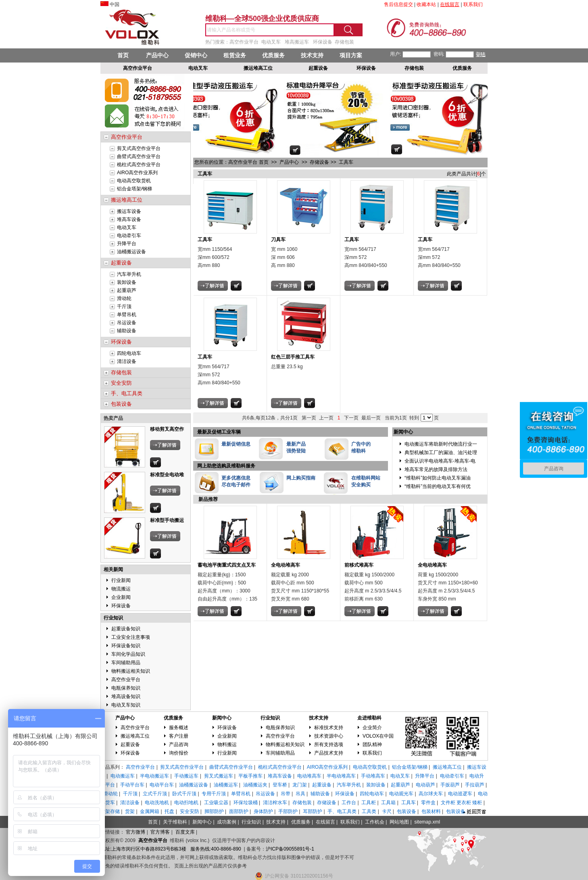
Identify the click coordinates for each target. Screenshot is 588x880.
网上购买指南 (301, 478)
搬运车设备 (129, 211)
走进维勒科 (369, 718)
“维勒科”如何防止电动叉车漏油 (438, 478)
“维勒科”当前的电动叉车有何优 (438, 486)
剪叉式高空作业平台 (139, 148)
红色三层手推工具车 (293, 357)
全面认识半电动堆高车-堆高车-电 (440, 461)
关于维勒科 (175, 822)
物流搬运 (121, 589)
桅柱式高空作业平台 (139, 165)
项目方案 (351, 55)
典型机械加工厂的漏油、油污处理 (441, 453)
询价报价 (179, 753)
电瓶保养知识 (126, 688)
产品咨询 (179, 744)
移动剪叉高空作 (167, 429)
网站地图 (399, 822)
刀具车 (278, 240)
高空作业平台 (126, 680)
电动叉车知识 (126, 705)
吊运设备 (127, 323)
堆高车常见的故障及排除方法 (436, 469)
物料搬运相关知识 (131, 671)
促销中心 (196, 55)
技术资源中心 (329, 736)
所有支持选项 (329, 744)
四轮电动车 (129, 353)
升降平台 (127, 244)
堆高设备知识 (126, 696)
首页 (123, 55)
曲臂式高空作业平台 (139, 156)
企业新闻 (121, 597)
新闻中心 (222, 718)
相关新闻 (113, 569)
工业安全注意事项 (131, 637)
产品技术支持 (329, 753)
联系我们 (372, 753)
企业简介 (372, 728)
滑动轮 (124, 298)
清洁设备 (127, 361)
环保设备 (121, 606)
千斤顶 (124, 307)
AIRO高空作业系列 (137, 173)
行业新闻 (121, 580)
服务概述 (179, 728)
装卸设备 (127, 282)
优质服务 (273, 55)
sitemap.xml (427, 822)
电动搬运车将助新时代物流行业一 (441, 444)
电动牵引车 (129, 236)
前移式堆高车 (359, 565)
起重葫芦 (127, 290)
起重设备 (130, 744)
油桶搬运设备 (131, 252)
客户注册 (179, 736)
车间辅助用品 (126, 663)
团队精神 (372, 744)
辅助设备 (127, 331)
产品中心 (157, 55)
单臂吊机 (127, 315)
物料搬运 (227, 744)
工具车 (346, 162)
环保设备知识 (126, 646)
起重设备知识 (126, 629)
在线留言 (325, 822)
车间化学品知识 (128, 654)
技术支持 (312, 55)
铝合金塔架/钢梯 (134, 189)
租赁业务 (235, 55)
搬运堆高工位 (135, 736)
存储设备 (319, 162)
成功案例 (227, 822)
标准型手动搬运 (167, 520)
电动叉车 (127, 227)
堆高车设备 (129, 219)
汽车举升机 (129, 274)
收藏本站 (426, 4)
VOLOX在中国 (378, 736)
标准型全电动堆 (167, 475)
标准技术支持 (329, 728)
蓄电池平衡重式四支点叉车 (227, 565)
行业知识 (113, 618)
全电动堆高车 (286, 565)
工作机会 (375, 822)
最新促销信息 (236, 444)
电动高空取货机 (134, 181)
